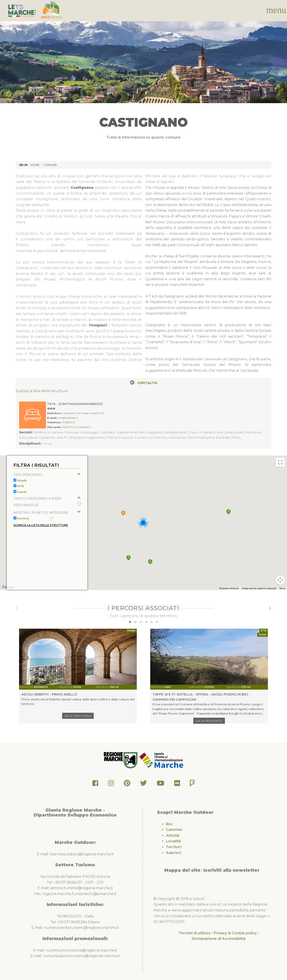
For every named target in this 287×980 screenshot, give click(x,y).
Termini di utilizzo (195, 933)
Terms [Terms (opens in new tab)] (282, 598)
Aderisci (174, 853)
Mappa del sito (182, 870)
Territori (174, 847)
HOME (35, 165)
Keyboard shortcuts (229, 598)
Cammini (174, 830)
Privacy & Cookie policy (235, 933)
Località (173, 841)
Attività (173, 835)
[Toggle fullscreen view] (280, 472)
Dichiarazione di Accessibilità (219, 939)
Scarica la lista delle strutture (42, 391)
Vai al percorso (78, 716)
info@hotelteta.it (68, 418)
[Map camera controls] (280, 590)
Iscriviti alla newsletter (231, 870)
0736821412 (68, 422)
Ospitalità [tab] (147, 383)
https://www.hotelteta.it (76, 427)
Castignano (69, 413)
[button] (228, 522)
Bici (169, 824)
